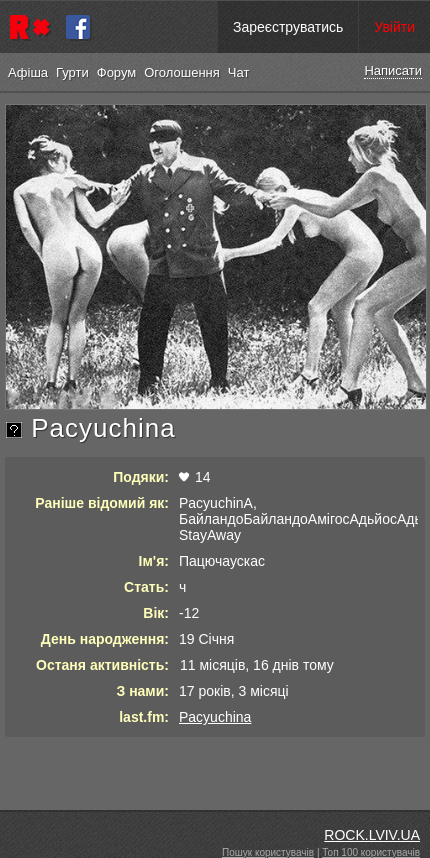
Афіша (28, 72)
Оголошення (182, 72)
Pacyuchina (215, 717)
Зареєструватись (288, 27)
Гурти (72, 72)
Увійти (394, 27)
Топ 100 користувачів (371, 852)
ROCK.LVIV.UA (372, 835)
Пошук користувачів (268, 852)
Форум (117, 72)
